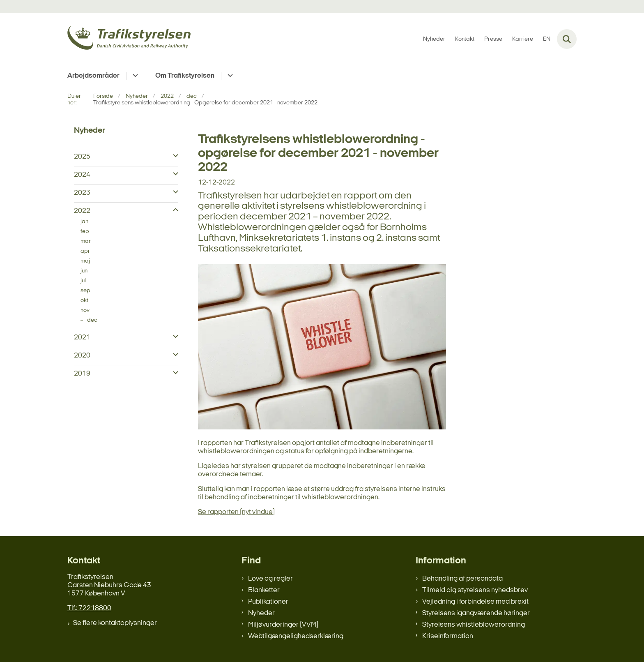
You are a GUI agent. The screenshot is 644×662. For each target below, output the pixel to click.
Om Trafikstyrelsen (185, 76)
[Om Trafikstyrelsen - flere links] (229, 76)
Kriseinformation (448, 636)
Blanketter (264, 590)
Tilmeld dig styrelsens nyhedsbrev (475, 590)
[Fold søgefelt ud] (567, 39)
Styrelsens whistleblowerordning (474, 625)
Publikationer (268, 602)
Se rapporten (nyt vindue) (236, 512)
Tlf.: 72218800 (89, 608)
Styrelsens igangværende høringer (476, 613)
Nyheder (261, 613)
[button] (174, 156)
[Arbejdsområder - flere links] (134, 76)
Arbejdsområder (93, 76)
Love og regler (270, 579)
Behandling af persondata (462, 579)
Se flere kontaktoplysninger (115, 623)
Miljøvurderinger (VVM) (283, 625)
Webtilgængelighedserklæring (296, 636)
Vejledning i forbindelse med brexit (475, 602)
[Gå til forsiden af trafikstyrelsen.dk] (129, 39)
